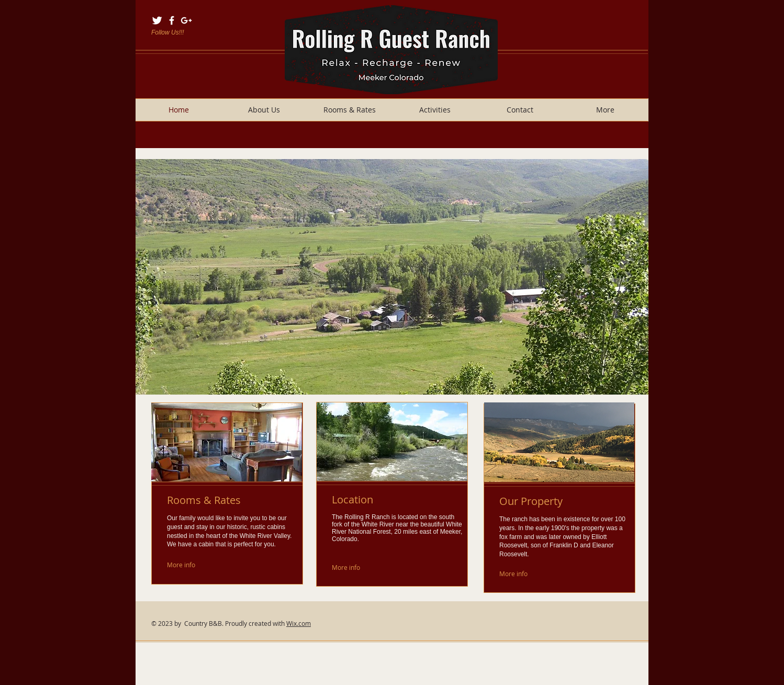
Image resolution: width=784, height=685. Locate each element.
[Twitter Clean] (157, 20)
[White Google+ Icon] (186, 20)
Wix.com (299, 623)
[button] (392, 277)
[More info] (192, 565)
